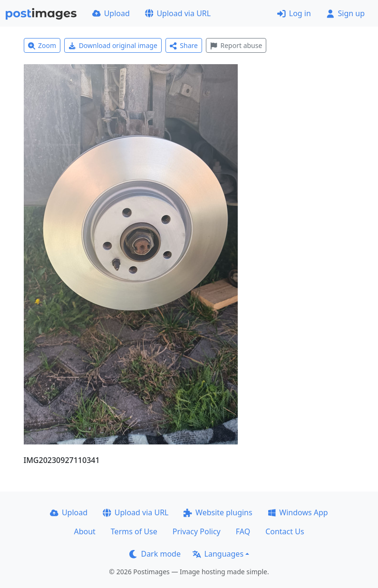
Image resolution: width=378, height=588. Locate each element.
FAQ (243, 531)
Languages (218, 554)
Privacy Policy (197, 531)
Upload (111, 13)
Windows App (298, 512)
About (84, 531)
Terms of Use (134, 531)
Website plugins (218, 512)
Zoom (42, 45)
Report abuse (236, 45)
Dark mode (155, 554)
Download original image (113, 45)
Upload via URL (178, 13)
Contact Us (285, 531)
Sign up (345, 13)
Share (184, 45)
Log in (294, 13)
